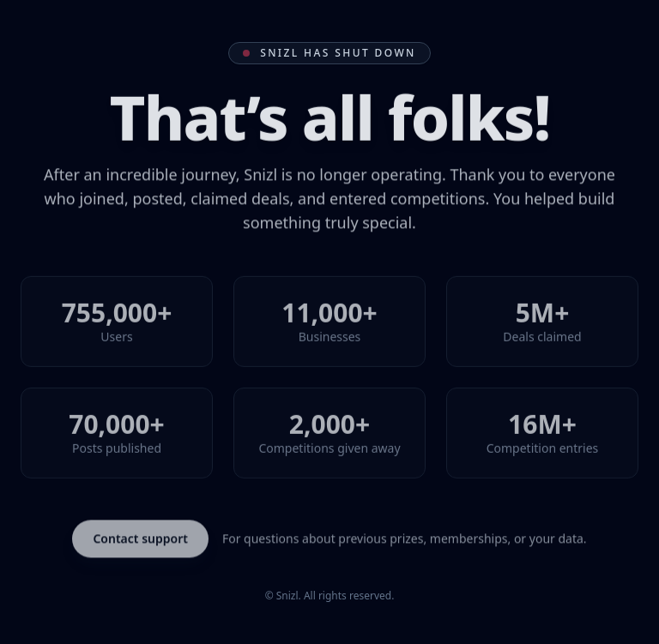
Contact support (140, 540)
